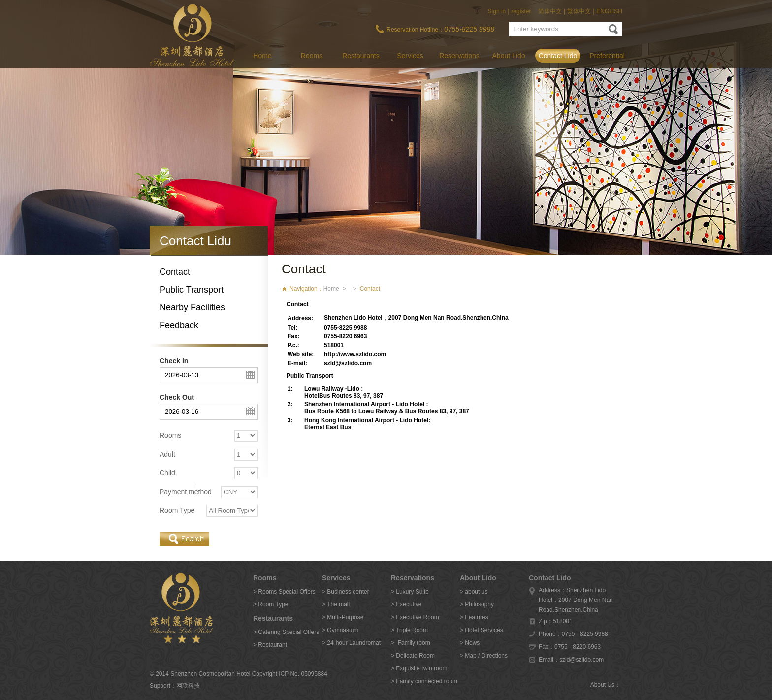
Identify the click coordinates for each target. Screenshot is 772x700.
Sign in (497, 11)
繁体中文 (579, 11)
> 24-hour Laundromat (351, 643)
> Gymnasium (340, 630)
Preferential (607, 56)
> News (470, 643)
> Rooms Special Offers (284, 592)
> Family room (411, 643)
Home (262, 56)
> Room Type (271, 604)
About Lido (509, 56)
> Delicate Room (413, 656)
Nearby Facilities (192, 307)
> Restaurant (270, 645)
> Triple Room (409, 630)
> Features (474, 617)
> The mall (336, 604)
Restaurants (361, 56)
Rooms (312, 56)
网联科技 (188, 686)
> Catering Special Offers (286, 632)
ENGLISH (609, 11)
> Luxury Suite (410, 592)
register (521, 11)
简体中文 (550, 11)
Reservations (459, 56)
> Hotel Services (482, 630)
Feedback (179, 325)
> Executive (406, 604)
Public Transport (192, 290)
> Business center (346, 592)
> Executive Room (415, 617)
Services (410, 56)
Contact (175, 272)
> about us (474, 592)
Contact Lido (558, 56)
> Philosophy (477, 604)
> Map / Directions (484, 656)
